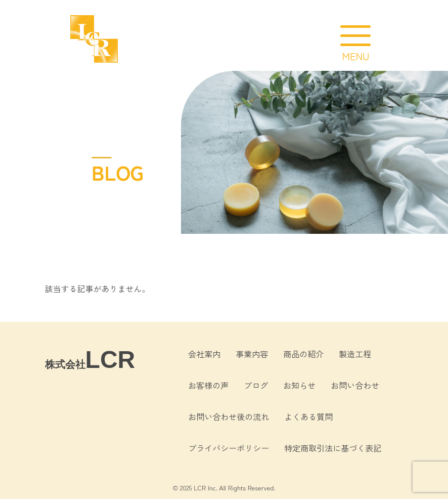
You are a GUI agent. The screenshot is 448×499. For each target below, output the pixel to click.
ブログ (256, 385)
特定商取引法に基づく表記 (333, 448)
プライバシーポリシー (229, 448)
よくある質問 (308, 417)
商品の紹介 (303, 354)
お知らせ (299, 385)
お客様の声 (208, 385)
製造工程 (355, 354)
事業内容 (252, 354)
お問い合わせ (355, 385)
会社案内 (204, 354)
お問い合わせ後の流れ (229, 417)
